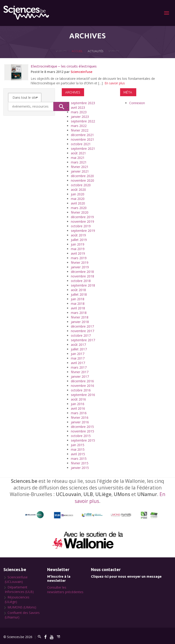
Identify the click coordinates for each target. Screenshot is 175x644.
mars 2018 (79, 313)
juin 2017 (78, 354)
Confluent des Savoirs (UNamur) (22, 615)
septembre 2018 (83, 285)
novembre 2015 (82, 431)
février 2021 (80, 167)
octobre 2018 (81, 281)
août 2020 (78, 190)
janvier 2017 (80, 376)
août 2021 (78, 153)
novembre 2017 (82, 331)
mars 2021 (79, 162)
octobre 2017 (81, 335)
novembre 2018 (82, 276)
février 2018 (80, 317)
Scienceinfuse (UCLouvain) (16, 579)
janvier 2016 (80, 422)
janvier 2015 (80, 468)
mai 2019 (78, 249)
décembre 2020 (82, 176)
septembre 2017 (83, 340)
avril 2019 (78, 253)
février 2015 (80, 463)
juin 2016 (78, 404)
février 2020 (80, 212)
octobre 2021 (81, 144)
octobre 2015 (81, 436)
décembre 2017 (82, 326)
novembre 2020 (82, 180)
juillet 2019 (79, 240)
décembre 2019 (82, 217)
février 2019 (80, 263)
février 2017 (80, 372)
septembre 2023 (83, 103)
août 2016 (78, 399)
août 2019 (78, 235)
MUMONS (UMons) (22, 607)
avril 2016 (78, 408)
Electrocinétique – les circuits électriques (64, 66)
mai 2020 (78, 199)
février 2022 (80, 130)
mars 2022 (79, 126)
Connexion (137, 103)
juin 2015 (78, 445)
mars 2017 (79, 367)
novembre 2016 (82, 386)
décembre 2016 (82, 381)
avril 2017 (78, 363)
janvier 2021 (80, 171)
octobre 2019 (81, 226)
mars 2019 (79, 258)
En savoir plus (115, 83)
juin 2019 (78, 244)
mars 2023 (79, 112)
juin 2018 (78, 299)
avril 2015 (78, 454)
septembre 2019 (83, 231)
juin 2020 (78, 194)
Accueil (77, 57)
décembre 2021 (82, 135)
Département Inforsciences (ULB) (19, 589)
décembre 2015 (82, 427)
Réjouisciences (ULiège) (17, 599)
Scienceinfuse (81, 72)
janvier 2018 (80, 322)
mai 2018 (78, 304)
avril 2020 (78, 203)
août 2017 (78, 345)
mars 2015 (79, 459)
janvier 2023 (80, 117)
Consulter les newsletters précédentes (65, 590)
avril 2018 (78, 308)
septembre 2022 (83, 121)
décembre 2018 (82, 272)
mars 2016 (79, 413)
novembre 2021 (82, 139)
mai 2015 (78, 449)
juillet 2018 (79, 294)
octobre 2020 (81, 185)
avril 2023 (78, 107)
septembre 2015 (83, 440)
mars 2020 (79, 208)
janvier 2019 (80, 267)
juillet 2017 (79, 349)
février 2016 (80, 418)
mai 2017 (78, 358)
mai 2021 (78, 158)
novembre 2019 (82, 221)
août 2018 (78, 290)
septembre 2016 (83, 395)
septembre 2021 (83, 149)
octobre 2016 (81, 390)
